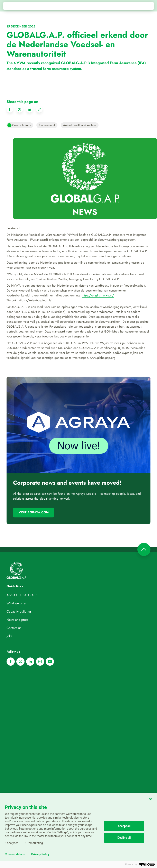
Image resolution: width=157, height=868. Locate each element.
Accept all (124, 826)
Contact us (14, 628)
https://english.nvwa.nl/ (98, 295)
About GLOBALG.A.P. (22, 595)
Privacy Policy (40, 854)
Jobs (9, 636)
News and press (17, 620)
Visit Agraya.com (34, 512)
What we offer (16, 603)
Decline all (124, 838)
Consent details (15, 854)
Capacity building (19, 611)
